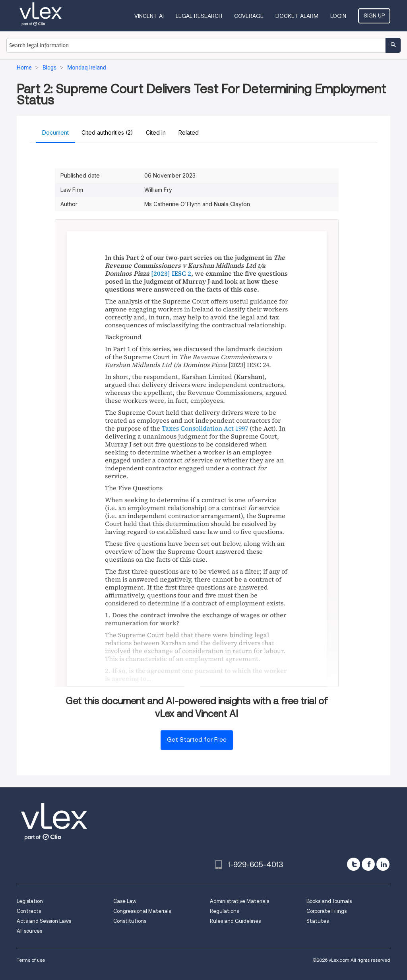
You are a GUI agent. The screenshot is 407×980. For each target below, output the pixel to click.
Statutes (318, 921)
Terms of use (31, 960)
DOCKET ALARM (297, 16)
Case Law (125, 901)
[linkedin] (383, 864)
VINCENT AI (149, 16)
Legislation (30, 901)
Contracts (29, 911)
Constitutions (130, 921)
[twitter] (354, 864)
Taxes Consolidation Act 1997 (205, 428)
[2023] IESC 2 (171, 273)
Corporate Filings (327, 911)
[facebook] (368, 864)
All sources (29, 931)
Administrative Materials (239, 901)
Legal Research (199, 16)
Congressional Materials (142, 911)
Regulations (224, 911)
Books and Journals (329, 901)
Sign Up (374, 15)
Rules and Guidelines (235, 921)
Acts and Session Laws (44, 921)
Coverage (249, 16)
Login (338, 16)
